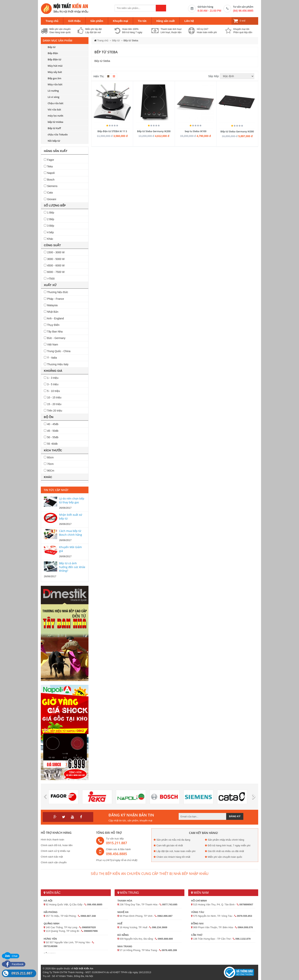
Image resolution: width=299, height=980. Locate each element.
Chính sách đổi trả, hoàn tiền (57, 845)
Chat (11, 956)
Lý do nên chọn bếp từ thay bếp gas (72, 500)
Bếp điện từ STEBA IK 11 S (112, 131)
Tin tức (142, 21)
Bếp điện (53, 53)
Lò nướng (53, 91)
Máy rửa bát (55, 84)
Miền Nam (200, 893)
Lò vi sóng (53, 97)
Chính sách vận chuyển (54, 862)
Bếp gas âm (54, 78)
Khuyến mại (121, 21)
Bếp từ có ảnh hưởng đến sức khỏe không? (72, 567)
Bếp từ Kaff (54, 128)
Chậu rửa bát (55, 103)
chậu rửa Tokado (58, 134)
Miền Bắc (52, 893)
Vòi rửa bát (54, 110)
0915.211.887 (22, 973)
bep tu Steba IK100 (196, 131)
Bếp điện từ (54, 59)
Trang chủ (52, 21)
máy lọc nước (55, 116)
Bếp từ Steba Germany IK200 (154, 131)
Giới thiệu (74, 21)
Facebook (14, 964)
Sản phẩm (97, 21)
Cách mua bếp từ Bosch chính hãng (71, 533)
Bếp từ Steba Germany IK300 (237, 131)
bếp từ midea (55, 122)
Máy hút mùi (55, 66)
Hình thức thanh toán (52, 840)
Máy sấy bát (55, 72)
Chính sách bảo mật (52, 857)
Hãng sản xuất (166, 21)
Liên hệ (189, 21)
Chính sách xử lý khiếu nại (55, 851)
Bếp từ (52, 47)
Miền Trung (128, 893)
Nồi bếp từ (54, 141)
